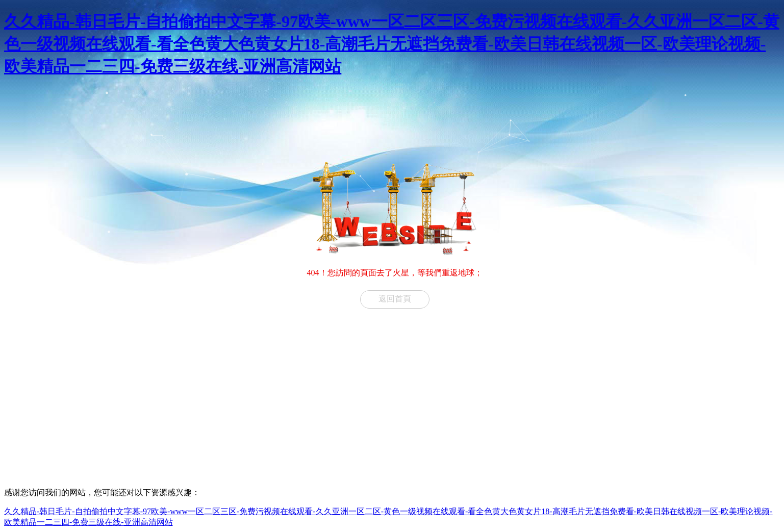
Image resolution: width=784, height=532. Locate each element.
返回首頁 (395, 299)
